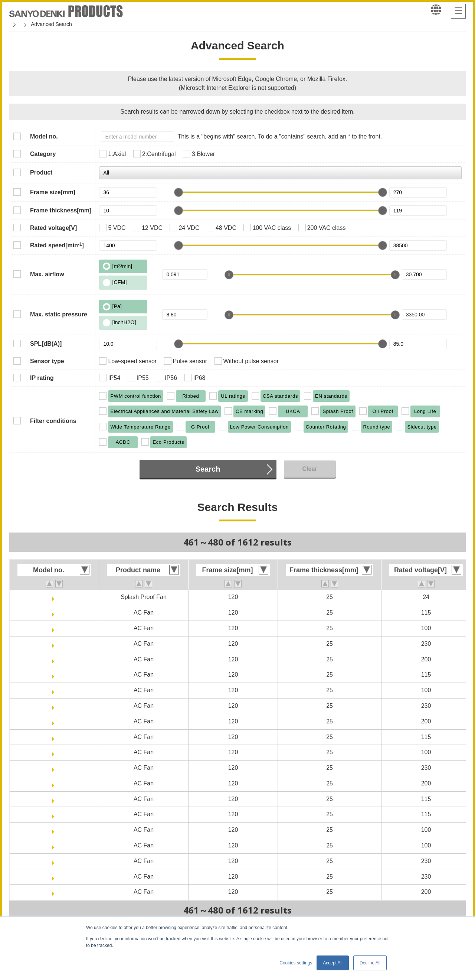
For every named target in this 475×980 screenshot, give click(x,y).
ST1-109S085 (56, 752)
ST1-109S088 (56, 783)
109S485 (56, 690)
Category (43, 154)
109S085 (56, 628)
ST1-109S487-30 (56, 877)
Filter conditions (53, 421)
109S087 (56, 644)
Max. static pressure (59, 314)
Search (208, 469)
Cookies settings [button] (296, 963)
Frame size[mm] (53, 192)
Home (16, 24)
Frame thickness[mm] (61, 210)
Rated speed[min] (57, 245)
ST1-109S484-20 (56, 799)
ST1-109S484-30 (56, 814)
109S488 (56, 721)
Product (41, 172)
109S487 (56, 706)
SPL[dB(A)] (46, 344)
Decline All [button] (370, 963)
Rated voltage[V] (53, 228)
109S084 (56, 613)
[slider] (178, 192)
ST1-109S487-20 (56, 861)
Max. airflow (47, 274)
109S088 (56, 659)
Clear (309, 469)
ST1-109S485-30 (56, 845)
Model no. (44, 136)
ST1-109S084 (56, 737)
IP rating (42, 378)
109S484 (56, 675)
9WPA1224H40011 (56, 597)
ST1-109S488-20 (56, 892)
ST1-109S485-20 (56, 830)
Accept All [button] (333, 963)
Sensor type (47, 361)
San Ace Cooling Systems (64, 24)
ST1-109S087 (56, 768)
